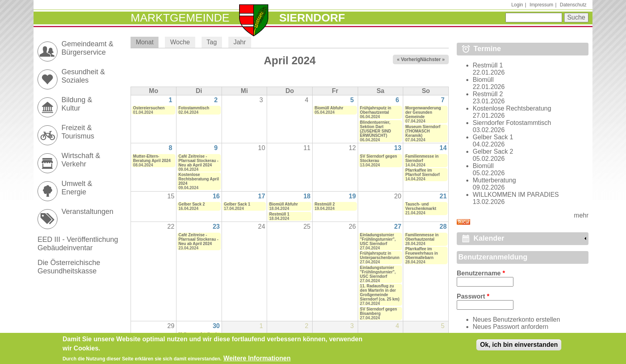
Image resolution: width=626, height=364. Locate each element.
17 (261, 196)
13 (398, 148)
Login (517, 5)
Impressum (541, 5)
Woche (180, 42)
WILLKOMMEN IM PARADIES (516, 195)
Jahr (240, 42)
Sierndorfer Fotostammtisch (512, 123)
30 (216, 326)
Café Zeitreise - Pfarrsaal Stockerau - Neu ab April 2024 (198, 161)
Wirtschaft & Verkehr (81, 160)
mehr (581, 215)
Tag (212, 42)
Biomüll (483, 80)
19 (353, 196)
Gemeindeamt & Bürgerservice (87, 48)
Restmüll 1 (279, 214)
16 (216, 196)
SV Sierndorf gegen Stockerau (379, 158)
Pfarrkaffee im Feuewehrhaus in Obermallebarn (422, 253)
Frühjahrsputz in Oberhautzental (376, 110)
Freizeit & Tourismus (78, 132)
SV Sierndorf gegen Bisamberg (379, 311)
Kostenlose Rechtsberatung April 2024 (199, 179)
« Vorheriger (411, 59)
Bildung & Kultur (77, 104)
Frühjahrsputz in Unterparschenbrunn (380, 255)
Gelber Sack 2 (192, 204)
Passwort (473, 296)
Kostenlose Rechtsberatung (512, 108)
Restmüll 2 (325, 204)
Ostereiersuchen (149, 108)
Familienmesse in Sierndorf (422, 158)
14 (443, 148)
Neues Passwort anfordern (510, 327)
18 (307, 196)
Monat (147, 42)
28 (443, 227)
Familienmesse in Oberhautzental (422, 237)
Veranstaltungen (87, 212)
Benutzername (481, 273)
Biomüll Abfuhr (329, 108)
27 (398, 227)
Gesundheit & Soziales (83, 76)
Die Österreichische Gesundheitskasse (69, 267)
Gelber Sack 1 (237, 204)
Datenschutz (573, 5)
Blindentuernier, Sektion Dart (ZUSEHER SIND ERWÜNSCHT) (376, 129)
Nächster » (433, 59)
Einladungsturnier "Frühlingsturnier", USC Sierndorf (378, 239)
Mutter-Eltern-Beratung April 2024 (152, 158)
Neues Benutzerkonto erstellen (516, 319)
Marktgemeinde (180, 18)
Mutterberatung (494, 180)
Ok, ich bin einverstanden (519, 345)
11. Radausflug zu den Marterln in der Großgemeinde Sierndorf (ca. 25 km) (380, 293)
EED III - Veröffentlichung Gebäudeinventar (78, 244)
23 (216, 227)
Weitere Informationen (257, 359)
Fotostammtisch (194, 108)
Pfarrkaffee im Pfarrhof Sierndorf (422, 172)
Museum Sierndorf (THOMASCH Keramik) (423, 131)
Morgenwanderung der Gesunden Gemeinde (423, 112)
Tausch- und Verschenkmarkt (421, 206)
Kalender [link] (489, 238)
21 (443, 196)
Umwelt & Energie (77, 188)
